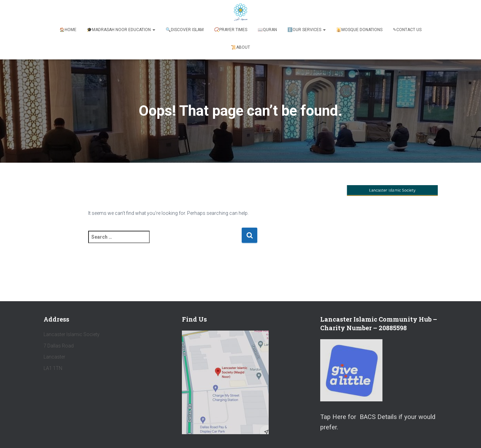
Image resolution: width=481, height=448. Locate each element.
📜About (240, 47)
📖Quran (267, 30)
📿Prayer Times (231, 30)
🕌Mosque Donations (359, 30)
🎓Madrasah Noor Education (121, 30)
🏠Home (68, 30)
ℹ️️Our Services (307, 30)
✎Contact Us (407, 30)
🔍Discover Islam (185, 30)
